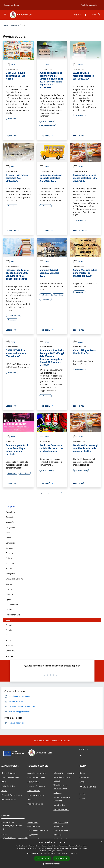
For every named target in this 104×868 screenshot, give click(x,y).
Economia (10, 563)
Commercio (11, 543)
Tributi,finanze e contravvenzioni (60, 787)
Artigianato (11, 527)
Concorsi (10, 553)
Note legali (58, 835)
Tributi (9, 640)
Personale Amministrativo (12, 795)
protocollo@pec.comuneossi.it (15, 838)
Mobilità (9, 594)
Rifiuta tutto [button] (62, 858)
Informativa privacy (62, 830)
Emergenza (11, 574)
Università (10, 651)
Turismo (9, 646)
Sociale (9, 630)
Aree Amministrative (10, 777)
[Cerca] (99, 15)
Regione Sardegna (11, 5)
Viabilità (9, 656)
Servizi (9, 625)
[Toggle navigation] (5, 14)
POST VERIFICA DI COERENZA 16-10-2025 (52, 740)
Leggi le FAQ (33, 835)
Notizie (82, 773)
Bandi (8, 538)
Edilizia (9, 568)
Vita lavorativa (33, 782)
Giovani (9, 584)
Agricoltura (11, 512)
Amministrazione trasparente (61, 824)
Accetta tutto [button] (43, 858)
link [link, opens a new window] (75, 853)
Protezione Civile (13, 615)
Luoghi (82, 794)
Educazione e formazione (64, 773)
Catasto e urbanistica (36, 795)
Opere (8, 599)
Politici (4, 791)
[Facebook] (84, 15)
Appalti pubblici (34, 791)
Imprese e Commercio (36, 786)
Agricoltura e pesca (61, 810)
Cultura (9, 558)
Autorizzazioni (59, 805)
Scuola (9, 620)
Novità (14, 25)
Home (5, 25)
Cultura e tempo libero (37, 777)
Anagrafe (10, 522)
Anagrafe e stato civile (37, 773)
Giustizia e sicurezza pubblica (62, 779)
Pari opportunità (13, 604)
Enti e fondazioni (8, 786)
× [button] (101, 841)
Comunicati (84, 777)
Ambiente (10, 517)
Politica (9, 610)
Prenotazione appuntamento (34, 824)
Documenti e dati (9, 799)
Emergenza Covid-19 (15, 579)
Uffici (4, 782)
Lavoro (9, 589)
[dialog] (52, 853)
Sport (8, 635)
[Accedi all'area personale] (89, 5)
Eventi (82, 798)
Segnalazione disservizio (37, 830)
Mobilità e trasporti (35, 804)
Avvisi (10, 64)
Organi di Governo (9, 773)
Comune (9, 548)
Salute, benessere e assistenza (62, 799)
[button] (52, 864)
